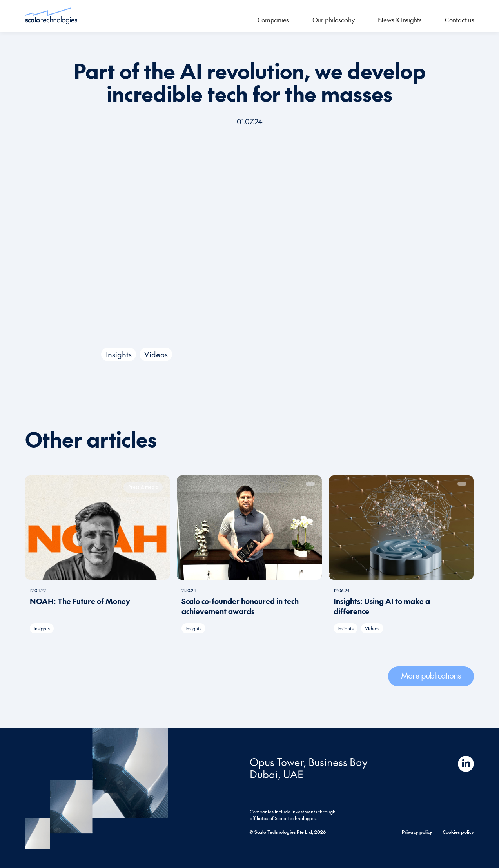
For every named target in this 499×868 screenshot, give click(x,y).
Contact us (459, 20)
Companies (273, 20)
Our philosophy (334, 20)
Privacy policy (417, 832)
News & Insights (400, 20)
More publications (431, 675)
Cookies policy (458, 832)
